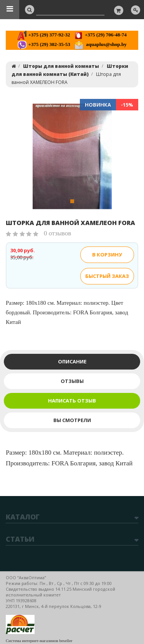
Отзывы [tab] (72, 381)
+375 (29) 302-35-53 (44, 44)
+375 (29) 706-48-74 (100, 35)
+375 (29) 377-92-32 (44, 35)
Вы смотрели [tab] (72, 420)
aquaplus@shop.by (100, 44)
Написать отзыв (72, 401)
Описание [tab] (72, 361)
